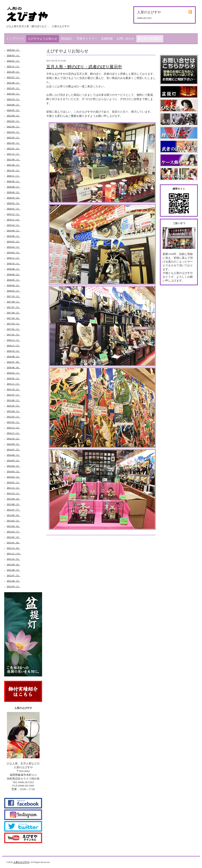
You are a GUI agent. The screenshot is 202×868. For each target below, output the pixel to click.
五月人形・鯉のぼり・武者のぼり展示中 (84, 67)
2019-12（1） (13, 214)
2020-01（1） (13, 209)
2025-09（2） (13, 72)
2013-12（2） (13, 488)
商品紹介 (67, 39)
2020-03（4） (13, 198)
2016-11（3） (13, 345)
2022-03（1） (13, 137)
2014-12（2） (13, 428)
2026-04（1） (13, 50)
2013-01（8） (13, 543)
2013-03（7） (13, 532)
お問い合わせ (125, 39)
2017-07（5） (13, 307)
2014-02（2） (13, 477)
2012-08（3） (13, 570)
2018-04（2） (13, 285)
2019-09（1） (13, 231)
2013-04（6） (13, 526)
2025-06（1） (13, 83)
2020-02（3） (13, 203)
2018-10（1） (13, 263)
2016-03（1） (13, 378)
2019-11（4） (13, 220)
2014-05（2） (13, 460)
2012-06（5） (13, 581)
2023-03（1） (13, 121)
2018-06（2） (13, 274)
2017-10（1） (13, 296)
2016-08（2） (13, 356)
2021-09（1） (13, 159)
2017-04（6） (13, 318)
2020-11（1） (13, 176)
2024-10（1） (13, 99)
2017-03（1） (13, 324)
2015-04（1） (13, 411)
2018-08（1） (13, 269)
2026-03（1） (13, 55)
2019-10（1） (13, 225)
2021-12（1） (13, 154)
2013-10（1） (13, 493)
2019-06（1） (13, 236)
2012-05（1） (13, 586)
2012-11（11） (14, 553)
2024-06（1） (13, 105)
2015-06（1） (13, 400)
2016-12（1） (13, 340)
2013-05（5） (13, 521)
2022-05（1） (13, 132)
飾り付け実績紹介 (150, 39)
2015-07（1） (13, 395)
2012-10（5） (13, 559)
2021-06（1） (13, 165)
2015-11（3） (13, 384)
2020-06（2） (13, 192)
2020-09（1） (13, 181)
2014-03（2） (13, 471)
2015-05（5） (13, 406)
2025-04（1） (13, 94)
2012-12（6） (13, 548)
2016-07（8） (13, 362)
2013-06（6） (13, 515)
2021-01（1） (13, 170)
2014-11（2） (13, 433)
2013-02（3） (13, 537)
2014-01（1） (13, 482)
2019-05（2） (13, 241)
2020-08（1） (13, 187)
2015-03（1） (13, 417)
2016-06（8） (13, 367)
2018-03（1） (13, 291)
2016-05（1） (13, 373)
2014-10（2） (13, 439)
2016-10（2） (13, 351)
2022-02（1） (13, 143)
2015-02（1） (13, 422)
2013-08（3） (13, 504)
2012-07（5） (13, 575)
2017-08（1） (13, 302)
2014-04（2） (13, 466)
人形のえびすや (21, 862)
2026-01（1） (13, 61)
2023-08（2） (13, 116)
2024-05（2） (13, 110)
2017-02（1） (13, 329)
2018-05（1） (13, 280)
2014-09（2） (13, 444)
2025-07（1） (13, 77)
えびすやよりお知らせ (43, 39)
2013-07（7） (13, 510)
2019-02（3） (13, 252)
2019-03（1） (13, 247)
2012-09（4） (13, 564)
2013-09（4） (13, 499)
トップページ (15, 39)
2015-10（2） (13, 389)
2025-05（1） (13, 88)
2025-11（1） (13, 66)
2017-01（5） (13, 335)
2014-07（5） (13, 449)
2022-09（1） (13, 127)
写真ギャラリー (87, 39)
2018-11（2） (13, 258)
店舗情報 (107, 39)
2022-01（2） (13, 148)
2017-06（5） (13, 313)
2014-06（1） (13, 455)
